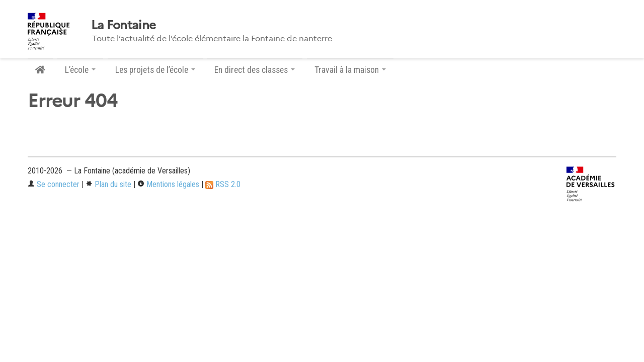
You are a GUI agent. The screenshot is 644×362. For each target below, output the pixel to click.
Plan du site (108, 184)
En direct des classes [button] (255, 70)
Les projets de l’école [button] (155, 70)
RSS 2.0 (223, 184)
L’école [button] (80, 70)
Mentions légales (168, 184)
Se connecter (54, 184)
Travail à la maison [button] (350, 70)
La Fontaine (123, 25)
